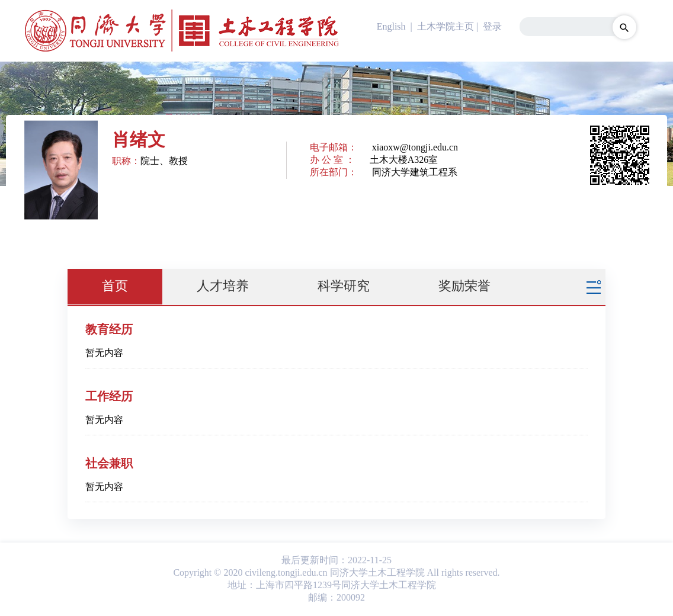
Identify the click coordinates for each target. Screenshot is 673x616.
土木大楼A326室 (404, 160)
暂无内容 (104, 353)
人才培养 (223, 286)
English (391, 26)
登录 (492, 26)
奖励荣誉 (464, 286)
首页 (115, 286)
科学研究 (344, 286)
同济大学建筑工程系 (415, 172)
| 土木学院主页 (441, 26)
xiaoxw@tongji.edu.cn (415, 147)
